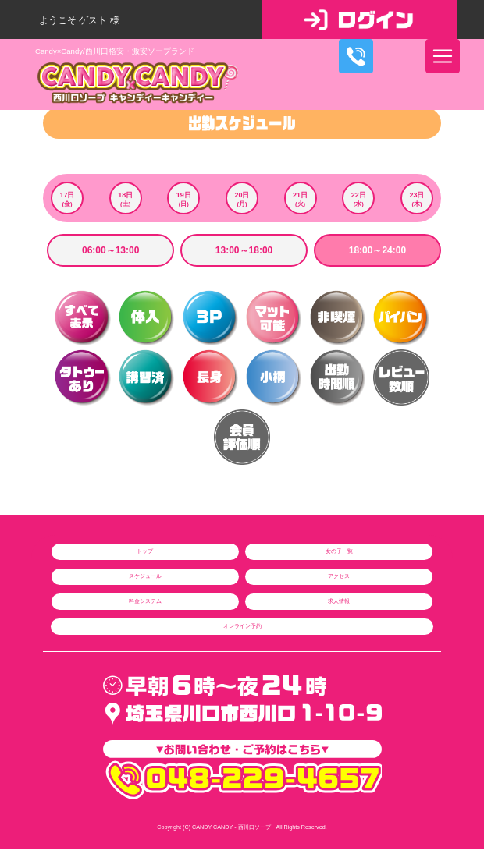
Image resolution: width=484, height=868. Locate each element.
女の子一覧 (339, 551)
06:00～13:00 (110, 250)
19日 (183, 200)
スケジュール (145, 576)
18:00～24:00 (377, 250)
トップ (145, 551)
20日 (242, 200)
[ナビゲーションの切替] (443, 56)
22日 (358, 200)
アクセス (339, 576)
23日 (417, 200)
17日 (67, 200)
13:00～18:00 (244, 250)
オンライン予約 (242, 626)
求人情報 (339, 601)
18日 (126, 200)
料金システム (145, 601)
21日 (301, 200)
